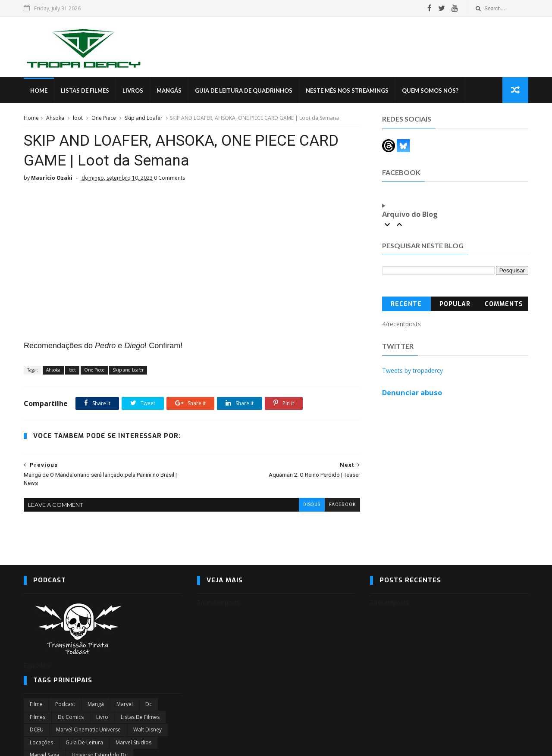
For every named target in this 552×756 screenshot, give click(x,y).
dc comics (71, 717)
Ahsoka (55, 118)
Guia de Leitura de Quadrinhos (244, 91)
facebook (342, 505)
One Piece (104, 118)
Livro (102, 717)
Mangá (96, 704)
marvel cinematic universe (88, 729)
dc (149, 704)
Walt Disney (147, 729)
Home (39, 91)
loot (78, 118)
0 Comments (169, 178)
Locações (41, 742)
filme (36, 704)
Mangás (169, 91)
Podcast (65, 704)
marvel (125, 704)
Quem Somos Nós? (430, 91)
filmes (38, 717)
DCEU (37, 729)
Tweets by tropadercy (412, 370)
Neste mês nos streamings (347, 91)
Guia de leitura (84, 742)
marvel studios (133, 742)
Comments (504, 304)
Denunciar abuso (412, 393)
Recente (406, 304)
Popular (455, 304)
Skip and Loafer (144, 118)
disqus (312, 505)
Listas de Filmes (85, 91)
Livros (133, 91)
